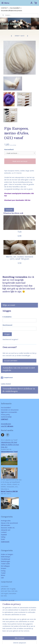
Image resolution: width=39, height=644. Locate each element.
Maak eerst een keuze (20, 161)
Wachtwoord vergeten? (10, 339)
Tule (20, 232)
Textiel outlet (5, 564)
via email (11, 600)
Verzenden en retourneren (10, 410)
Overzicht (9, 210)
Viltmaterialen (6, 525)
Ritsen (3, 575)
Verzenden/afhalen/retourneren (11, 11)
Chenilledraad (5, 559)
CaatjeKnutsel (7, 378)
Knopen (4, 568)
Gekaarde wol (6, 530)
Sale (2, 578)
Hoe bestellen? (15, 8)
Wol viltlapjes (5, 566)
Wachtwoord (7, 325)
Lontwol (4, 532)
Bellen (3, 557)
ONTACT (5, 600)
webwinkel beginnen (32, 637)
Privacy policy (5, 415)
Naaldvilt (4, 535)
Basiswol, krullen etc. (8, 528)
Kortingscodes (6, 521)
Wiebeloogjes (6, 561)
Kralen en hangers (7, 554)
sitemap (20, 637)
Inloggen (7, 334)
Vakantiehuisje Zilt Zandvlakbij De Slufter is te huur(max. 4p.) (10, 445)
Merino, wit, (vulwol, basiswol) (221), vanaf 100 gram (19, 258)
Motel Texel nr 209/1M (9, 491)
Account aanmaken (11, 361)
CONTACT (4, 8)
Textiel (3, 573)
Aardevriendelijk (6, 417)
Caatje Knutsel (6, 384)
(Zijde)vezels (5, 542)
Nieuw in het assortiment (9, 523)
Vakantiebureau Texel (9, 452)
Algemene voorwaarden (9, 412)
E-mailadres (7, 317)
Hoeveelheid (9, 149)
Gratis (3, 539)
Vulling (3, 537)
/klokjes (8, 557)
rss (24, 637)
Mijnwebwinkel (23, 640)
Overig (3, 571)
